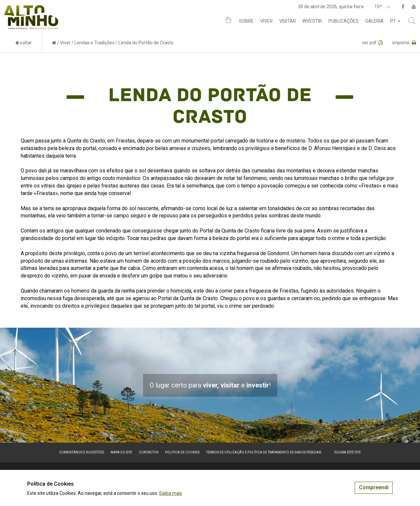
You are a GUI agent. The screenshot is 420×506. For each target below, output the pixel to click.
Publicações (344, 21)
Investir (312, 21)
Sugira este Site (348, 452)
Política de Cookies (182, 452)
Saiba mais (171, 493)
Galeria (374, 21)
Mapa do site (121, 452)
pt (395, 21)
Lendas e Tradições (94, 43)
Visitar (288, 21)
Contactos (149, 452)
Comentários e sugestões (82, 452)
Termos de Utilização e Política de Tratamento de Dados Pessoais (264, 452)
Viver (266, 21)
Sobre (246, 21)
